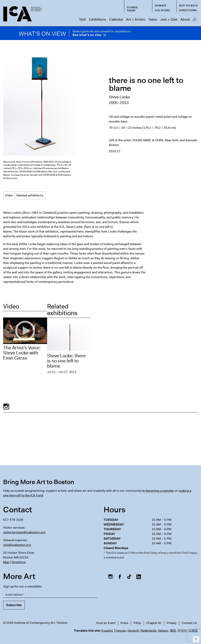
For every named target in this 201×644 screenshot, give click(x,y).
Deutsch (133, 631)
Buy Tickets (189, 6)
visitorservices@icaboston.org (24, 532)
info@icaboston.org (17, 545)
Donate (161, 6)
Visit (82, 19)
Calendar (116, 19)
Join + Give (169, 19)
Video (9, 195)
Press (124, 623)
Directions (188, 10)
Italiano (163, 631)
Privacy (172, 623)
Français (120, 631)
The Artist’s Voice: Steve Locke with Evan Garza (22, 353)
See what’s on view (87, 35)
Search (194, 21)
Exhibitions (97, 19)
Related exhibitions (30, 195)
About (185, 19)
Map (6, 562)
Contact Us (189, 623)
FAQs (137, 623)
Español (107, 631)
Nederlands (148, 631)
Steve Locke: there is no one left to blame (66, 361)
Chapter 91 (154, 623)
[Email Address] (50, 595)
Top (195, 639)
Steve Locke (119, 97)
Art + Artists (136, 19)
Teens (153, 19)
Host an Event (106, 623)
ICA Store (162, 10)
